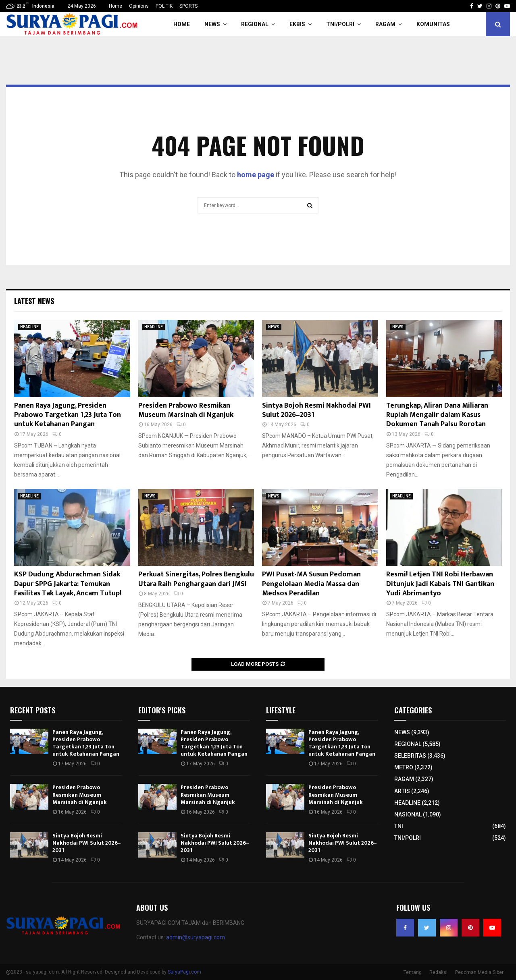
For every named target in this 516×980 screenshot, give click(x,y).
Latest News (34, 301)
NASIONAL (408, 814)
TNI (399, 826)
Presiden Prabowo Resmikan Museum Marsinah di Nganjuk (186, 410)
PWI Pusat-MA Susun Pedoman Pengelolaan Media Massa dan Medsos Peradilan (311, 584)
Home (115, 6)
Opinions (139, 6)
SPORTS (188, 6)
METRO (404, 767)
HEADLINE (29, 327)
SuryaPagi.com (184, 972)
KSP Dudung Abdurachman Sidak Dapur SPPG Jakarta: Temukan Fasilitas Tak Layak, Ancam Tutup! (68, 584)
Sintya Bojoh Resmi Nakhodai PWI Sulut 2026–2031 (316, 410)
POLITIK (164, 6)
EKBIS (297, 24)
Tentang (413, 972)
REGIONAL (255, 24)
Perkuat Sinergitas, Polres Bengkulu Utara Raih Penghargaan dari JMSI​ (196, 579)
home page (256, 175)
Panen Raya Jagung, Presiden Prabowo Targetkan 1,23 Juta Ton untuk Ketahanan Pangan (68, 415)
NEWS (212, 24)
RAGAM (385, 24)
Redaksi (438, 972)
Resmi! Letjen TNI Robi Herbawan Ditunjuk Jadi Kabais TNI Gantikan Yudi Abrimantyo (440, 584)
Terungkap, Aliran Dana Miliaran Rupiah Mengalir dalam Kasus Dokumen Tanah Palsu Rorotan (437, 415)
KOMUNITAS (433, 24)
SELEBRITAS (410, 756)
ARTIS (402, 791)
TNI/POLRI (340, 24)
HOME (182, 24)
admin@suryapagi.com (196, 937)
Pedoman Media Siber (479, 972)
